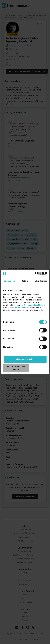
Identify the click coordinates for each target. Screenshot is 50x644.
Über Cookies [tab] (41, 281)
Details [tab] (25, 281)
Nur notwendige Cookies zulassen (16, 368)
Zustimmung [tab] (9, 281)
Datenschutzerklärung (35, 305)
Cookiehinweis (19, 308)
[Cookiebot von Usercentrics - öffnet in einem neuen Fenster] (36, 274)
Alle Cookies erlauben (25, 359)
